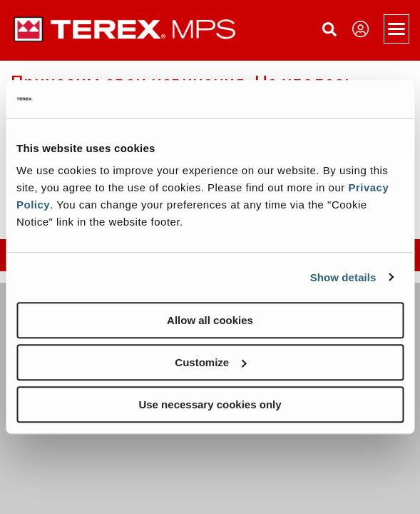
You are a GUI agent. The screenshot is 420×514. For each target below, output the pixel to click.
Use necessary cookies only (210, 404)
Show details (343, 277)
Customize (210, 362)
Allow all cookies (210, 320)
